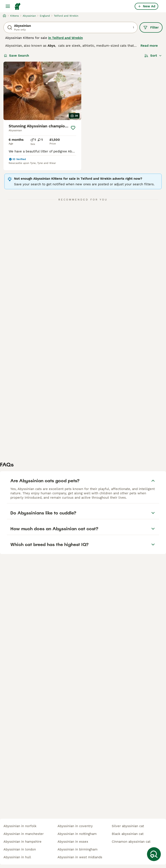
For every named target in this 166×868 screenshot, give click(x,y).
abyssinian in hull (17, 857)
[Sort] (153, 56)
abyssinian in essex (73, 842)
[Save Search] (154, 854)
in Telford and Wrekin (65, 38)
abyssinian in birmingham (77, 849)
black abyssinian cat (128, 834)
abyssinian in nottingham (77, 834)
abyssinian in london (20, 849)
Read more (149, 46)
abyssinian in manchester (24, 834)
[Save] (73, 128)
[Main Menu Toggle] (8, 6)
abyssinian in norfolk (20, 826)
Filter (151, 27)
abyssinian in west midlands (80, 857)
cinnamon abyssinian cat (131, 842)
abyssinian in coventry (75, 826)
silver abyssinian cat (128, 826)
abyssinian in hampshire (22, 842)
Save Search (16, 56)
